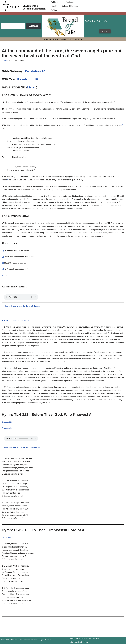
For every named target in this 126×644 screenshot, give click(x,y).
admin (6, 61)
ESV (4, 276)
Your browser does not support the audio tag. (21, 297)
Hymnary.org (7, 422)
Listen (32, 87)
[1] (3, 251)
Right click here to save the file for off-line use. (22, 306)
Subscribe (34, 26)
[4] (3, 269)
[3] (3, 263)
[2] (3, 257)
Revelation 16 (35, 71)
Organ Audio (7, 428)
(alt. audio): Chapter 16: (15, 320)
